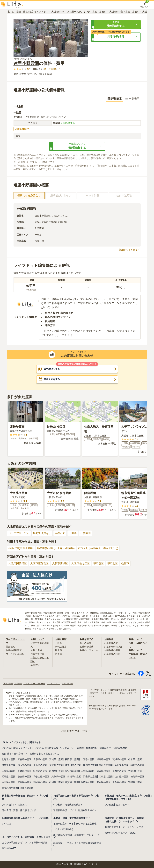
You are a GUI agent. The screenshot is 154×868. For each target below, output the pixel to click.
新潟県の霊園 (90, 765)
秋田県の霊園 (72, 759)
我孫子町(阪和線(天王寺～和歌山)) (98, 548)
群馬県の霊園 (9, 765)
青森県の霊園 (24, 759)
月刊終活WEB (9, 848)
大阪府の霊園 (135, 771)
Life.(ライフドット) (23, 748)
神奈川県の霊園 (73, 765)
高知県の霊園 (40, 782)
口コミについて (53, 684)
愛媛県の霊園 (24, 782)
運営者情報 (8, 684)
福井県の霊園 (137, 765)
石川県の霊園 (122, 765)
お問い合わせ (67, 684)
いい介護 (109, 805)
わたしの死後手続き (64, 829)
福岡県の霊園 (56, 782)
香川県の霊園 (9, 782)
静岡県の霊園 (56, 771)
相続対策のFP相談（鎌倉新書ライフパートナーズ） (78, 836)
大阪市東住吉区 (39, 563)
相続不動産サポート (64, 824)
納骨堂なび (105, 748)
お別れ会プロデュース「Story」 (121, 833)
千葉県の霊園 (40, 765)
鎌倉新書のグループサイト (77, 731)
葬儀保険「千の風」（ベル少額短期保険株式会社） (77, 844)
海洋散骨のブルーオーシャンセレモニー (125, 827)
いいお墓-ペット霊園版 (72, 748)
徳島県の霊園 (137, 777)
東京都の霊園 (56, 765)
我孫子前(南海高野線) (21, 548)
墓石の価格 (85, 643)
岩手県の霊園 (40, 759)
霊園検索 (10, 647)
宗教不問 (60, 533)
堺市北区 (112, 563)
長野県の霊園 (24, 771)
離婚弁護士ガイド (87, 810)
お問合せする (68, 123)
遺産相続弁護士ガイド (65, 810)
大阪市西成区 (60, 563)
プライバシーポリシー (34, 684)
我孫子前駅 (46, 74)
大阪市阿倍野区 (18, 563)
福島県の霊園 (103, 759)
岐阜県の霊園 (40, 771)
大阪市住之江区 (81, 563)
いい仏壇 (7, 824)
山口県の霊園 (122, 777)
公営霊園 (85, 533)
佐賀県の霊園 (72, 782)
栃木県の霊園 (135, 759)
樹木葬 (59, 650)
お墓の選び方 (37, 654)
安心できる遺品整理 (86, 824)
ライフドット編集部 (25, 317)
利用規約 (18, 684)
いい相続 (58, 805)
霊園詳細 (55, 69)
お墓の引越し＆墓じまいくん (44, 754)
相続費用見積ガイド (75, 805)
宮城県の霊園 (56, 759)
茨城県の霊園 (119, 759)
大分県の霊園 (119, 782)
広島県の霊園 (106, 777)
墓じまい (35, 665)
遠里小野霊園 (26, 63)
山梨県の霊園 (9, 771)
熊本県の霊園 (103, 782)
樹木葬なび (92, 748)
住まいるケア (123, 805)
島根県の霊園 (74, 777)
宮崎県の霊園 (135, 782)
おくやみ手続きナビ (12, 843)
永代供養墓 (61, 647)
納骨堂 (59, 654)
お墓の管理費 (87, 647)
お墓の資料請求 (14, 650)
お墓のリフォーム (89, 650)
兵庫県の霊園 (9, 777)
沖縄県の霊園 (27, 788)
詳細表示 (115, 99)
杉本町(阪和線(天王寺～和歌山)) (56, 548)
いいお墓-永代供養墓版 (47, 748)
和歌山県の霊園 (41, 777)
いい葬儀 (6, 805)
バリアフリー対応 (19, 533)
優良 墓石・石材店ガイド (15, 754)
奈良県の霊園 (24, 777)
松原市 (125, 563)
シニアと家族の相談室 (36, 843)
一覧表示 (132, 99)
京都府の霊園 (119, 771)
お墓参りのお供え (113, 647)
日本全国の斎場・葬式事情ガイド (19, 810)
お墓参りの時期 (112, 654)
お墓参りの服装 (112, 650)
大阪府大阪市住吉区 (25, 74)
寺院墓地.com (120, 748)
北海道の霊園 (9, 759)
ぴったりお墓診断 (15, 654)
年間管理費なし (42, 533)
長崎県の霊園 (88, 782)
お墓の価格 (36, 650)
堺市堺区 (98, 563)
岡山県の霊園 (90, 777)
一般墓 (73, 533)
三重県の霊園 (88, 771)
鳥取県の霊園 (58, 777)
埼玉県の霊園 (24, 765)
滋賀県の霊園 (103, 771)
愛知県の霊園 (72, 771)
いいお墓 (6, 748)
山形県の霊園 (88, 759)
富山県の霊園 (106, 765)
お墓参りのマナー (113, 643)
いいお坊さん (20, 805)
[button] (116, 24)
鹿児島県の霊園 (10, 788)
